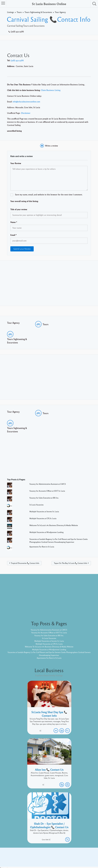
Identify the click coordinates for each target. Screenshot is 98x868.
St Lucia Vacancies (37, 505)
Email (13, 235)
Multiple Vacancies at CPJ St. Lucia (44, 518)
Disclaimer (26, 113)
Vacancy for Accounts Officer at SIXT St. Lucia (49, 491)
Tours (19, 12)
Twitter (83, 854)
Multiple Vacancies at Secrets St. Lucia (46, 511)
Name (14, 222)
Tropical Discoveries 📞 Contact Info (25, 563)
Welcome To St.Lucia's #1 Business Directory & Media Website (56, 525)
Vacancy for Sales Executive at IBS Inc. (46, 498)
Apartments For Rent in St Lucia (43, 547)
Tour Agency (60, 12)
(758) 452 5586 (17, 32)
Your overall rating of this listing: (24, 201)
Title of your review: (19, 209)
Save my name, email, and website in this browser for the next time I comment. (49, 195)
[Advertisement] (49, 283)
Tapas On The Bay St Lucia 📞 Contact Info (71, 563)
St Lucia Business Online (49, 4)
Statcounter (5, 867)
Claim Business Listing (51, 90)
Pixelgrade (67, 858)
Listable (57, 858)
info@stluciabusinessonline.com (26, 102)
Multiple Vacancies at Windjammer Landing (48, 532)
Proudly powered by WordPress (39, 858)
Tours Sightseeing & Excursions (38, 12)
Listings (10, 12)
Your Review (16, 163)
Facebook (73, 854)
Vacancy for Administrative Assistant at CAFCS (50, 484)
